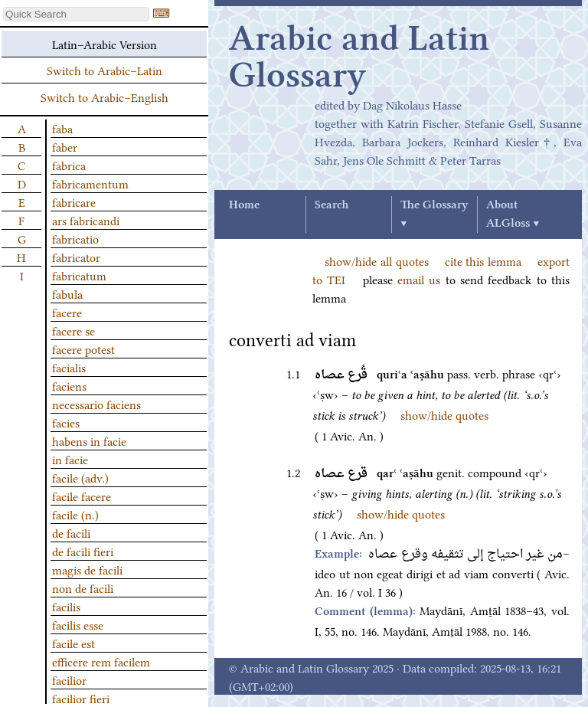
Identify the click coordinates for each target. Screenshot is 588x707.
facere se (73, 330)
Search (332, 205)
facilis (66, 606)
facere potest (83, 349)
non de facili (83, 588)
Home (244, 205)
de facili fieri (83, 551)
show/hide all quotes (377, 260)
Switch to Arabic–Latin (105, 70)
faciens (69, 385)
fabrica (69, 165)
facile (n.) (75, 514)
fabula (67, 293)
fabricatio (75, 238)
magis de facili (87, 569)
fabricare (74, 201)
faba (62, 128)
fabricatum (79, 275)
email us (419, 279)
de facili (71, 532)
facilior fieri (81, 698)
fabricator (76, 257)
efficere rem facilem (101, 661)
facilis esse (78, 624)
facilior (69, 679)
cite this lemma (483, 260)
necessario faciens (96, 404)
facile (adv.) (80, 477)
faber (65, 146)
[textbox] (76, 14)
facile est (73, 643)
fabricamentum (90, 183)
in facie (70, 459)
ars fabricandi (86, 220)
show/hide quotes (444, 414)
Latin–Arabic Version (105, 44)
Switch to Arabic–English (105, 97)
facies (66, 422)
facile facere (82, 496)
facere (67, 312)
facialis (69, 367)
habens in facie (89, 440)
